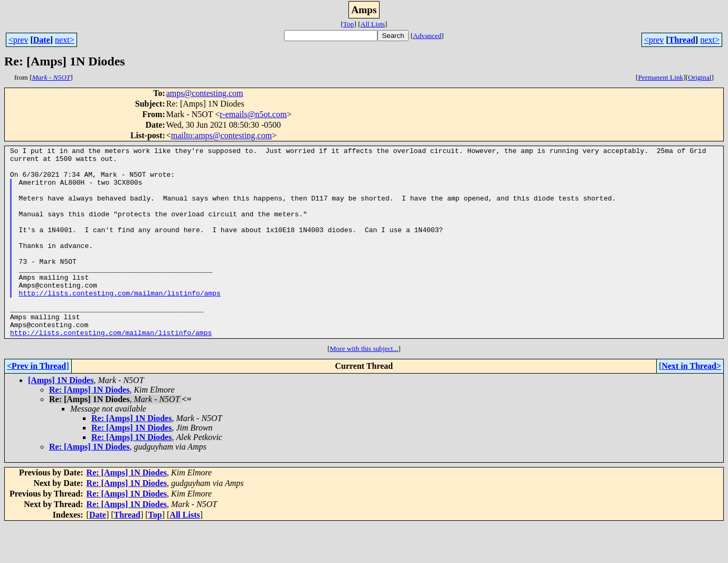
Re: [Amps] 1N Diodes (89, 428)
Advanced (427, 36)
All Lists (373, 24)
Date (42, 40)
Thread (682, 40)
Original (699, 77)
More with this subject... (364, 387)
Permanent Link (661, 77)
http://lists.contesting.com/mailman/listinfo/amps (120, 323)
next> (65, 40)
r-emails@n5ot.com (253, 114)
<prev (18, 40)
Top (349, 24)
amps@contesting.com (205, 93)
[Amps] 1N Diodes (61, 418)
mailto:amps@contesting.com (221, 135)
